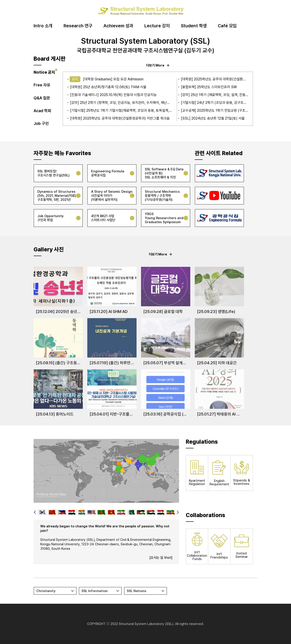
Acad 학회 (42, 111)
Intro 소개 (43, 26)
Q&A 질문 (42, 98)
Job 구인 (41, 123)
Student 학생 (194, 26)
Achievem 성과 (118, 26)
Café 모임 (227, 26)
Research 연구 (78, 26)
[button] (35, 512)
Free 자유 (42, 85)
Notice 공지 (44, 72)
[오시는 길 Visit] (161, 558)
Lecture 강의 (157, 26)
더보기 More (158, 65)
